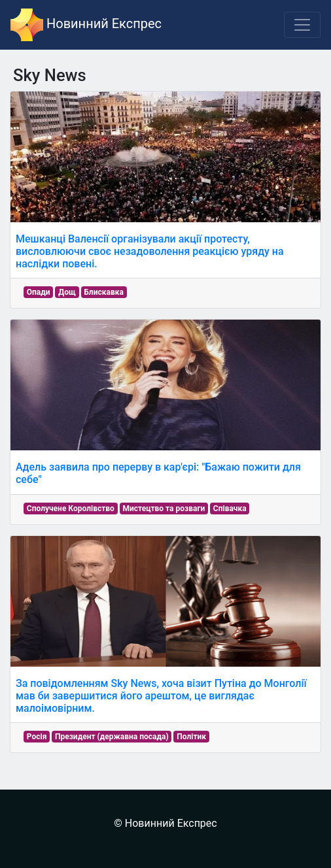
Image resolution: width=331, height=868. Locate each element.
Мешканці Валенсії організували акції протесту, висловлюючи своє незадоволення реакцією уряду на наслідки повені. (150, 251)
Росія (37, 737)
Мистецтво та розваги (164, 509)
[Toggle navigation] (302, 25)
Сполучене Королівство (71, 509)
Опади (39, 292)
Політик (191, 737)
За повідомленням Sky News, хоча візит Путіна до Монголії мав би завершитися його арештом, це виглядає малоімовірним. (161, 696)
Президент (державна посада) (112, 737)
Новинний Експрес (86, 25)
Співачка (230, 509)
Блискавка (104, 292)
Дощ (67, 292)
